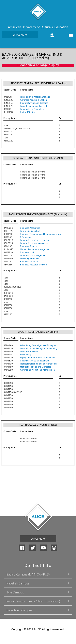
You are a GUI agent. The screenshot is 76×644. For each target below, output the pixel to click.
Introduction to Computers (32, 109)
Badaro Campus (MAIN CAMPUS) (28, 574)
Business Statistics (29, 262)
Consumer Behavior (29, 352)
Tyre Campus (15, 592)
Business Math (27, 252)
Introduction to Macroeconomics (35, 243)
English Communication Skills (34, 106)
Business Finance (29, 246)
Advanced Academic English (33, 100)
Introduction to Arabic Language (35, 97)
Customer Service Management (34, 361)
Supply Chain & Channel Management (37, 358)
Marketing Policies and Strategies (36, 367)
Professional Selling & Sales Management (39, 364)
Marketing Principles (30, 259)
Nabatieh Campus (18, 583)
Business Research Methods (33, 265)
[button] (20, 35)
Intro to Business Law (30, 231)
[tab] (38, 575)
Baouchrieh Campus (19, 610)
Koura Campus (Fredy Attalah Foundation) (33, 601)
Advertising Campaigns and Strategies (38, 345)
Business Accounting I (31, 228)
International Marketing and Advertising (39, 349)
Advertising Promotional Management (38, 370)
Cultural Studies (28, 112)
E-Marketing (26, 355)
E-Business (26, 237)
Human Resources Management (35, 249)
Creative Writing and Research (34, 103)
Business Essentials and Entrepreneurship (40, 234)
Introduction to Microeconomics (34, 240)
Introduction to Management (33, 256)
